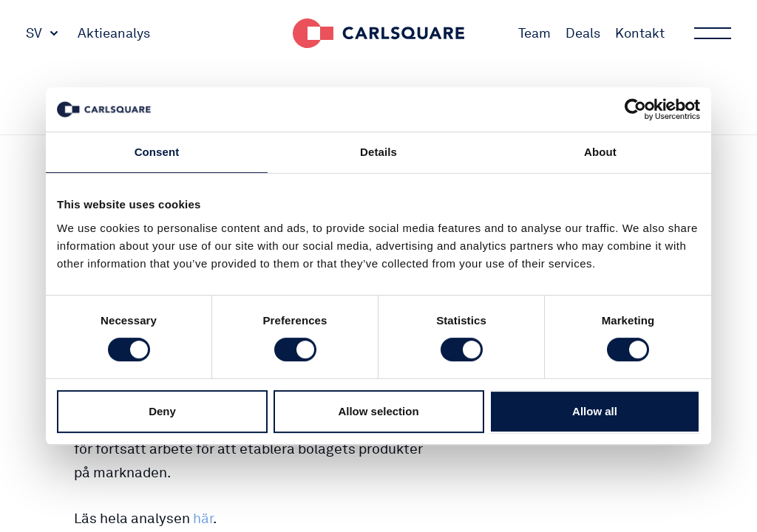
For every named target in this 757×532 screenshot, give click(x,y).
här (203, 518)
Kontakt (640, 33)
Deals (583, 33)
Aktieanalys (114, 33)
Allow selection (378, 411)
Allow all (595, 411)
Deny (162, 411)
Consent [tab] (157, 152)
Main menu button (711, 33)
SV (34, 33)
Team (534, 33)
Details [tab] (378, 152)
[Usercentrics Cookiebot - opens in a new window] (635, 109)
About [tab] (600, 152)
